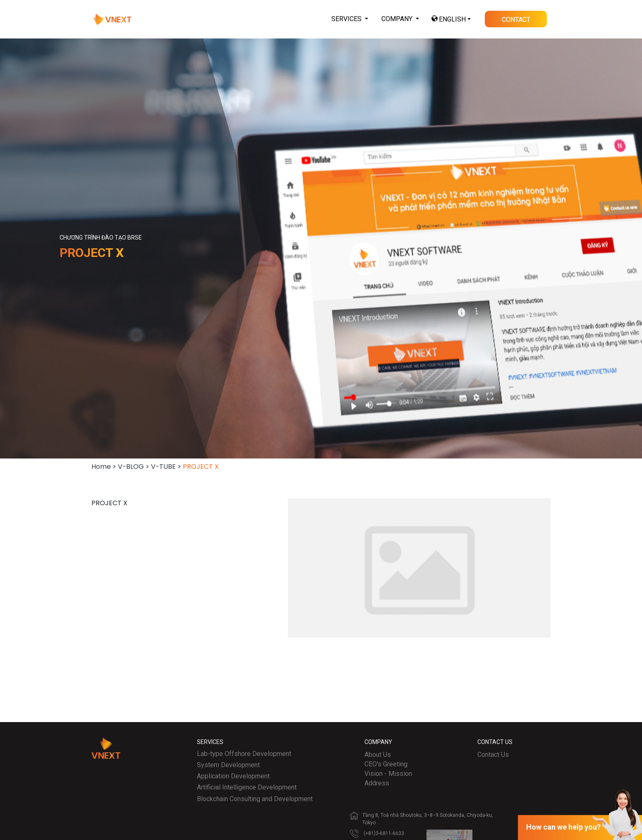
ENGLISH (452, 19)
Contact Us (493, 755)
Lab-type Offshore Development (244, 754)
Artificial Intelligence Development (247, 787)
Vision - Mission (388, 774)
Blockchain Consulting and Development (255, 799)
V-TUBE (163, 467)
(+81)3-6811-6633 (384, 833)
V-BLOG (131, 467)
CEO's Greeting (386, 764)
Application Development (233, 776)
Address (377, 783)
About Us (378, 755)
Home (101, 467)
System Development (228, 765)
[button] (350, 19)
